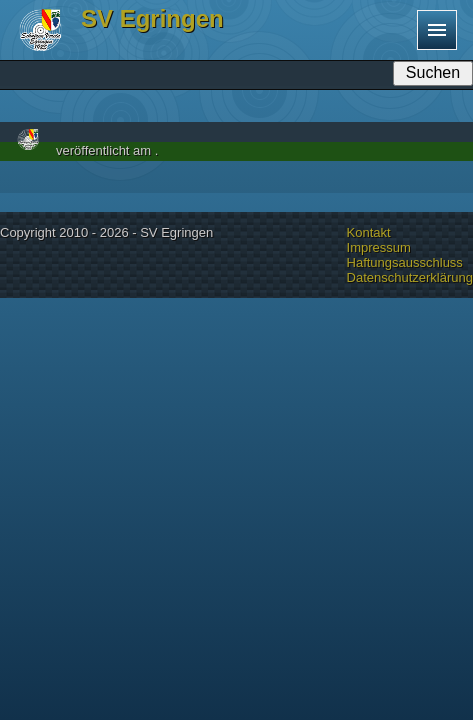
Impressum (379, 247)
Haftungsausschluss (405, 262)
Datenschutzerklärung (410, 277)
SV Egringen (152, 18)
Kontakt (369, 232)
